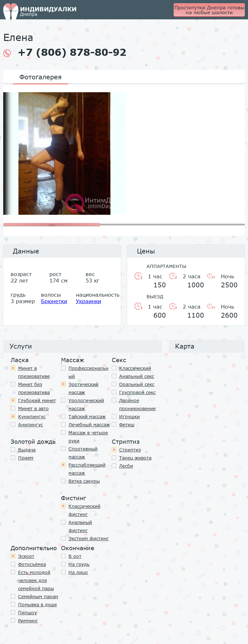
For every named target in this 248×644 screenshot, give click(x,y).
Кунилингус (32, 416)
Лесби (126, 466)
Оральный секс (137, 384)
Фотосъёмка (32, 564)
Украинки (88, 301)
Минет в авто (33, 408)
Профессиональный (88, 372)
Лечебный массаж (89, 425)
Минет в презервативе (34, 372)
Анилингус (31, 425)
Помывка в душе (37, 604)
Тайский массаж (87, 416)
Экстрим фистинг (89, 538)
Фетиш (127, 425)
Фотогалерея (41, 77)
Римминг (28, 621)
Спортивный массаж (83, 453)
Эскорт (26, 556)
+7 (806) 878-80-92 (65, 52)
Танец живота (135, 458)
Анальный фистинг (80, 526)
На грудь (79, 564)
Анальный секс (137, 376)
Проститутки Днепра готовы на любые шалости (209, 10)
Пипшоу (27, 613)
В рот (75, 556)
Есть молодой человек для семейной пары (36, 580)
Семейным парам (38, 596)
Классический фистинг (84, 510)
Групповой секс (137, 392)
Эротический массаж (83, 388)
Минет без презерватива (34, 388)
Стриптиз (130, 450)
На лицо (78, 572)
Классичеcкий (135, 368)
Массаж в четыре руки (88, 437)
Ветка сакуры (84, 481)
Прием (26, 458)
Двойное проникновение (137, 404)
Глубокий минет (37, 400)
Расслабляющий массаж (87, 469)
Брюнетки (54, 301)
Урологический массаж (86, 404)
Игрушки (129, 416)
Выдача (27, 450)
